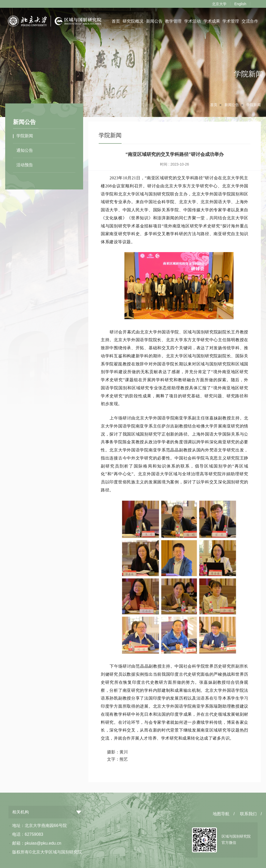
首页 (116, 21)
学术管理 (231, 21)
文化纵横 (114, 218)
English (240, 4)
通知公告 (25, 150)
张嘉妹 (211, 418)
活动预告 (25, 165)
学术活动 (192, 21)
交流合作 (250, 21)
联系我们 (248, 814)
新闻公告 (154, 21)
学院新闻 (254, 105)
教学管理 (173, 21)
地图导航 (221, 814)
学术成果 (212, 21)
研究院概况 (133, 21)
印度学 (159, 698)
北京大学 (219, 4)
